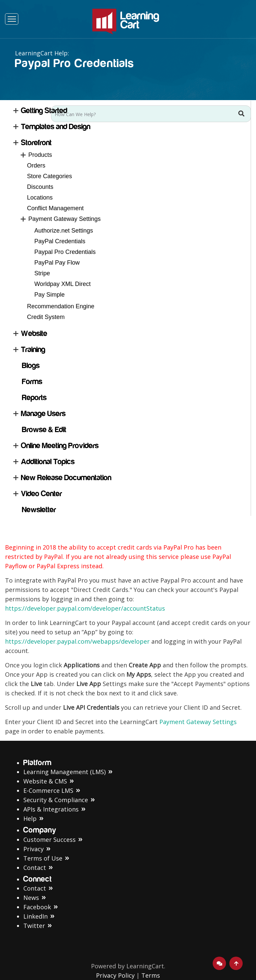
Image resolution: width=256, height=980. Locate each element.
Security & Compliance (56, 800)
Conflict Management (55, 208)
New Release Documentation (66, 478)
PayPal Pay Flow (57, 263)
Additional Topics (48, 462)
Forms (32, 382)
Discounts (40, 187)
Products (40, 155)
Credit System (46, 317)
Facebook (37, 907)
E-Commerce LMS (48, 790)
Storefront (36, 143)
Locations (40, 198)
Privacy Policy (115, 975)
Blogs (31, 366)
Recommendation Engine (61, 306)
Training (33, 350)
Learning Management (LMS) (64, 772)
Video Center (41, 494)
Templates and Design (56, 127)
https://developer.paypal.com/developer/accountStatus (85, 608)
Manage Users (43, 414)
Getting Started (44, 111)
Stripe (42, 273)
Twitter (34, 926)
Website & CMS (45, 781)
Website (34, 334)
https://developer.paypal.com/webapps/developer (78, 641)
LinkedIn (35, 916)
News (31, 898)
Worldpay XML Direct (62, 284)
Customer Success (49, 840)
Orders (36, 166)
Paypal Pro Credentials (65, 252)
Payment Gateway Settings (64, 219)
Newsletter (39, 510)
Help (30, 819)
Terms (151, 975)
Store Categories (49, 176)
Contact (35, 868)
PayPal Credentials (60, 241)
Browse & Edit (44, 430)
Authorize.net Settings (64, 231)
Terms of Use (43, 858)
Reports (34, 398)
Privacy (33, 849)
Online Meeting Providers (60, 446)
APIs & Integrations (51, 809)
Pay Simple (49, 295)
